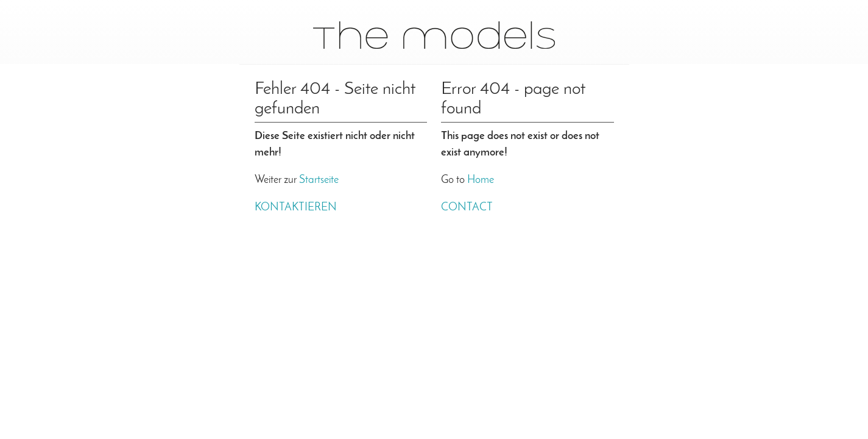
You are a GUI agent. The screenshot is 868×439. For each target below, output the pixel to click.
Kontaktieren (296, 208)
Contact (467, 208)
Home (481, 180)
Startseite (319, 180)
